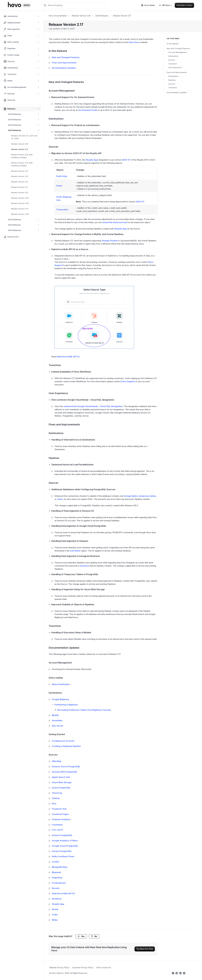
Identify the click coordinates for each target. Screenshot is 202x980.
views (60, 499)
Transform (173, 64)
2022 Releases (24, 220)
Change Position (110, 241)
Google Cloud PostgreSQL (65, 846)
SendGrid (57, 899)
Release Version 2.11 (19, 187)
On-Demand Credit (88, 110)
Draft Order (62, 176)
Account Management (177, 52)
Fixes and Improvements (177, 72)
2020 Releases (24, 230)
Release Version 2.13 (20, 176)
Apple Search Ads (61, 777)
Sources (172, 60)
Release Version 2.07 (20, 209)
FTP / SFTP (57, 830)
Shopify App (92, 160)
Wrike (55, 920)
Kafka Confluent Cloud (63, 856)
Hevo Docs (134, 42)
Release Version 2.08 (20, 203)
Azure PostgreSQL (61, 788)
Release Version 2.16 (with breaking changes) (22, 156)
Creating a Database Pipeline (66, 746)
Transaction (62, 210)
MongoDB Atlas (60, 867)
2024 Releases (24, 125)
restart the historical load (115, 222)
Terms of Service (103, 968)
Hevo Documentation (58, 16)
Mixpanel (56, 872)
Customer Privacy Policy (83, 968)
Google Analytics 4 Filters (65, 841)
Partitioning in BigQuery (66, 705)
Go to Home (148, 5)
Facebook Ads (59, 809)
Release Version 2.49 (81, 16)
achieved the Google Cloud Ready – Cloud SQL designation (93, 406)
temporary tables (147, 496)
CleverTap (57, 793)
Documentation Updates (177, 92)
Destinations (173, 56)
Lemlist (56, 862)
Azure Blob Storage (62, 782)
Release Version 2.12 (20, 182)
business (85, 566)
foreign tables (131, 496)
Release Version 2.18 (20, 144)
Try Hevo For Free (145, 949)
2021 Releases (24, 225)
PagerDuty (57, 878)
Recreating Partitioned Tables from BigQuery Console (84, 710)
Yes (81, 936)
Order (59, 186)
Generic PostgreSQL (62, 835)
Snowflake (57, 720)
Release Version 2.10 (20, 193)
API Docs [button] (164, 5)
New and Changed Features (178, 48)
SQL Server (58, 726)
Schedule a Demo (184, 5)
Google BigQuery (60, 699)
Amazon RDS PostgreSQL (65, 772)
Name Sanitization (61, 684)
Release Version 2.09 (20, 198)
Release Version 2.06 (20, 214)
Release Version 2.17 (20, 149)
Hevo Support (128, 381)
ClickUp (56, 798)
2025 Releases (24, 120)
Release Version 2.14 (20, 171)
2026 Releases (24, 114)
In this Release (173, 44)
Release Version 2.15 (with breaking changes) (22, 164)
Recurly (56, 888)
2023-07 (126, 160)
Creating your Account (63, 741)
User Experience (175, 67)
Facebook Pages (60, 814)
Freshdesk (57, 825)
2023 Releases (25, 130)
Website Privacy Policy (59, 968)
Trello (55, 915)
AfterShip (57, 761)
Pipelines (172, 80)
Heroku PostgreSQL (62, 851)
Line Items (75, 551)
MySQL (55, 715)
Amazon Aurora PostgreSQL (66, 767)
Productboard (59, 883)
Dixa (54, 804)
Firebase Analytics (61, 819)
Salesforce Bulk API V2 (68, 357)
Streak (55, 909)
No (94, 936)
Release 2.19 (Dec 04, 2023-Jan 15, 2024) (24, 137)
